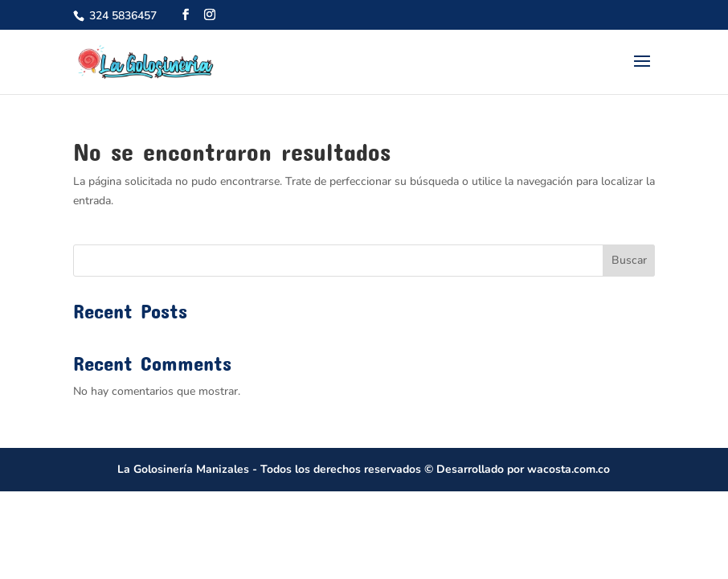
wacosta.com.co (568, 469)
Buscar (629, 260)
